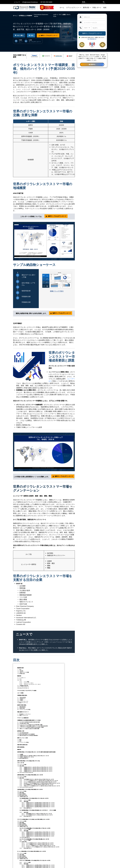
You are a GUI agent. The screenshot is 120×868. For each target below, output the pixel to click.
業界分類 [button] (86, 7)
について (17, 2)
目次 (32, 35)
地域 (105, 7)
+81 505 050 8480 (46, 2)
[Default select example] (87, 28)
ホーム (62, 7)
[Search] (104, 2)
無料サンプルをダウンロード (49, 35)
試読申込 (92, 64)
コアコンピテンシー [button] (73, 7)
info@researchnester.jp (30, 2)
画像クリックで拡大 (57, 291)
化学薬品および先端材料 (25, 16)
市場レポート (97, 7)
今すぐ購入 (19, 35)
